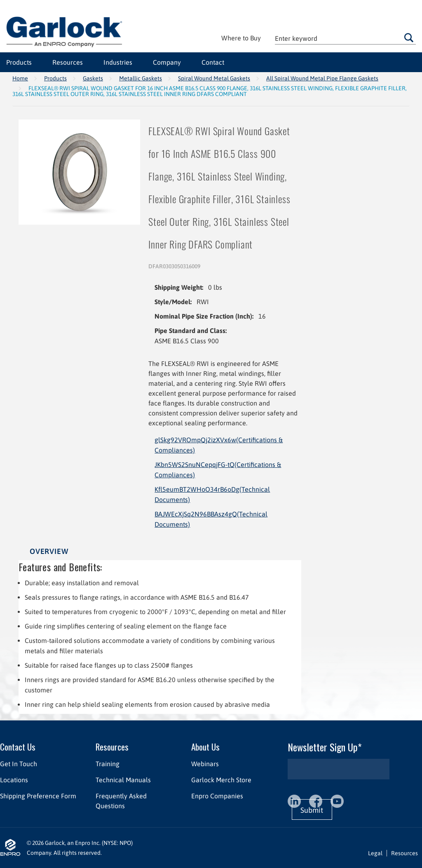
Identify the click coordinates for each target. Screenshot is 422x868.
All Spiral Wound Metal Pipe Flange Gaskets (322, 78)
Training (108, 764)
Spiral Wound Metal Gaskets (214, 78)
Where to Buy (241, 38)
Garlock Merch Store (221, 780)
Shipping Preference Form (38, 796)
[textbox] (345, 38)
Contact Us (18, 747)
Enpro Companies (217, 796)
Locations (14, 780)
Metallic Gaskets (141, 78)
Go (409, 38)
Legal (375, 853)
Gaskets (93, 78)
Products (55, 78)
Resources (112, 747)
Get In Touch (19, 764)
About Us (205, 747)
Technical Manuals (123, 780)
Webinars (205, 764)
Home (20, 78)
